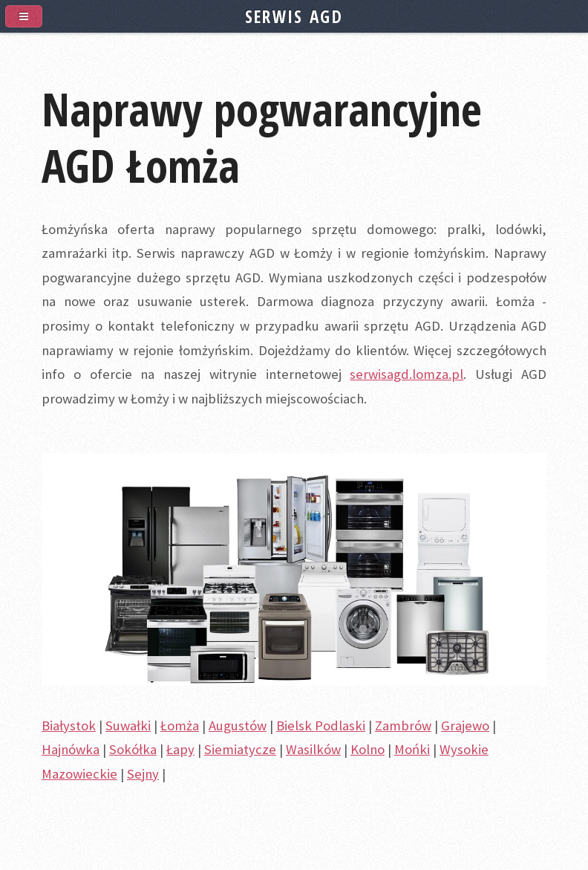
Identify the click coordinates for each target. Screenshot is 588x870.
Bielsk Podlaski (321, 725)
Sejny (143, 774)
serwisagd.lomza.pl (406, 374)
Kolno (367, 749)
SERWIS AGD (294, 16)
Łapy (180, 749)
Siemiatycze (240, 749)
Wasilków (313, 749)
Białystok (69, 725)
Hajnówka (71, 749)
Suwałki (128, 725)
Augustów (238, 725)
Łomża (180, 725)
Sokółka (133, 749)
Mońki (412, 749)
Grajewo (465, 725)
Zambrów (403, 725)
